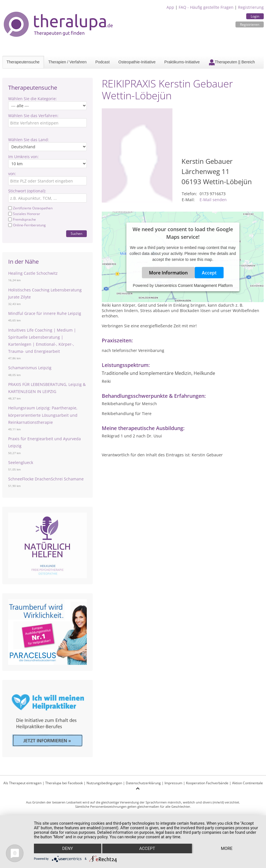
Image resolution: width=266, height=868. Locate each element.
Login (255, 16)
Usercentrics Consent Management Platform (194, 285)
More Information (168, 272)
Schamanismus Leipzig (30, 368)
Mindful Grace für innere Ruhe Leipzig (45, 313)
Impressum (173, 783)
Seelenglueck (21, 462)
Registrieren (250, 24)
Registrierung (251, 7)
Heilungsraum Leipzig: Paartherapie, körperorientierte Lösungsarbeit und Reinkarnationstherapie (43, 415)
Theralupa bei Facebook (64, 783)
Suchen (76, 234)
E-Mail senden (213, 200)
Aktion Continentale (247, 783)
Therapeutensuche (23, 62)
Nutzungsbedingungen (104, 783)
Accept (209, 272)
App (170, 7)
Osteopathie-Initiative (137, 62)
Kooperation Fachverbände (207, 783)
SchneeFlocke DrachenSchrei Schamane (46, 479)
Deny (68, 848)
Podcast (102, 62)
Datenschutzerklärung (143, 783)
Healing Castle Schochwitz (33, 273)
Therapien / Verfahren (67, 62)
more (227, 848)
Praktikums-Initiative (182, 62)
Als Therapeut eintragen (22, 783)
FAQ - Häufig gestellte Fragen (206, 7)
